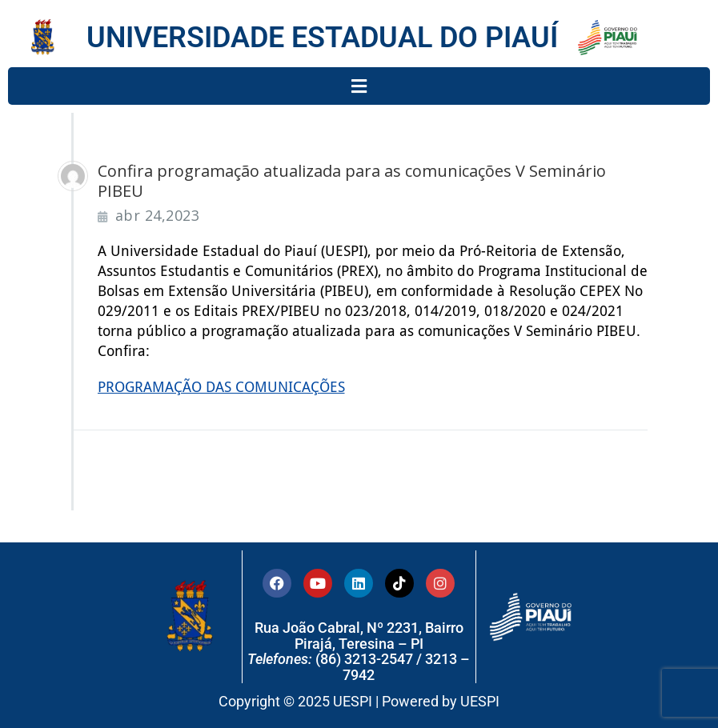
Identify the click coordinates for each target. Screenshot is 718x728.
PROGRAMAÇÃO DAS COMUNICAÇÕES (221, 387)
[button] (359, 86)
